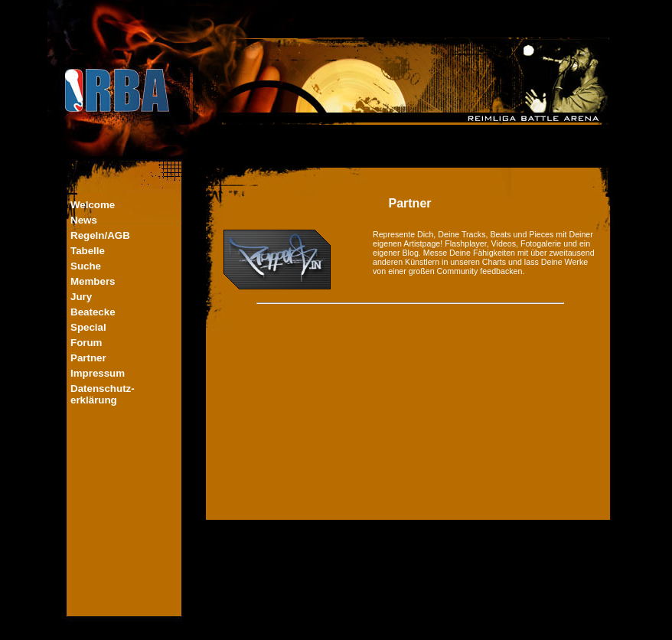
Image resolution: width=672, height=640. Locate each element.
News (84, 220)
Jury (81, 297)
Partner (88, 358)
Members (93, 281)
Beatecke (93, 312)
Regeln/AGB (100, 235)
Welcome (93, 205)
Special (88, 327)
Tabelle (88, 251)
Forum (86, 343)
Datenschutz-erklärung (103, 394)
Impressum (98, 373)
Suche (86, 266)
